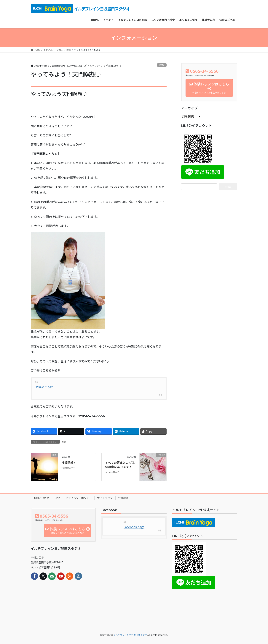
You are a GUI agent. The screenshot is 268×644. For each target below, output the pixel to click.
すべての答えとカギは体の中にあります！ (120, 465)
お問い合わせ (41, 498)
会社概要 (123, 498)
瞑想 (162, 65)
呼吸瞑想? (68, 463)
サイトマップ (105, 498)
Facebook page (134, 527)
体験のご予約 (44, 387)
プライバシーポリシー (79, 498)
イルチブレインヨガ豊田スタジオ (56, 548)
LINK (57, 498)
